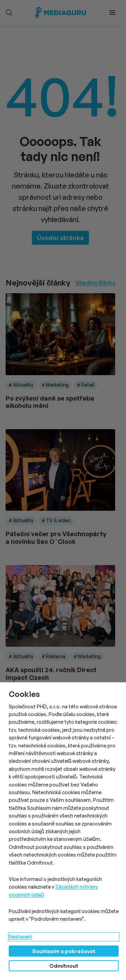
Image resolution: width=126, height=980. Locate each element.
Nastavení (20, 937)
